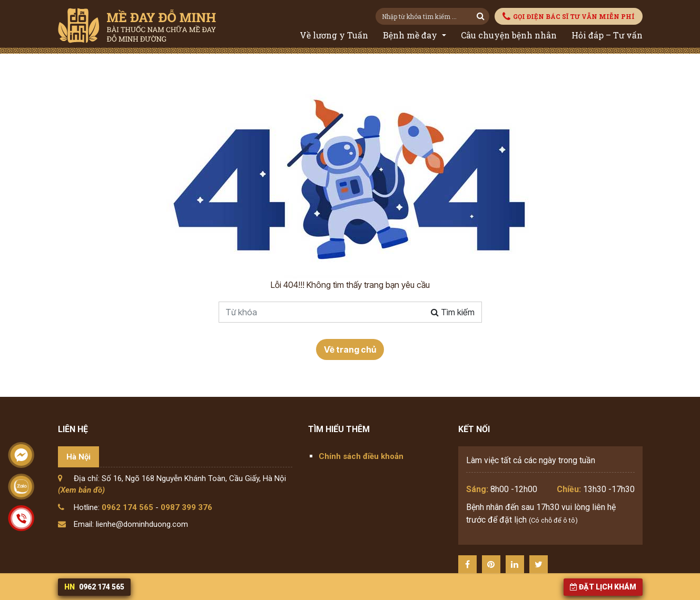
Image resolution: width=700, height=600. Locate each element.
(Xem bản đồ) (81, 490)
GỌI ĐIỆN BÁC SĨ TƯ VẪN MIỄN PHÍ (569, 17)
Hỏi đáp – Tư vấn (607, 35)
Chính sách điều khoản (361, 456)
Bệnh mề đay (411, 35)
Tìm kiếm (453, 312)
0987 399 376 (186, 507)
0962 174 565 (127, 507)
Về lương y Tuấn (334, 35)
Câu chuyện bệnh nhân (509, 35)
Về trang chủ (350, 349)
